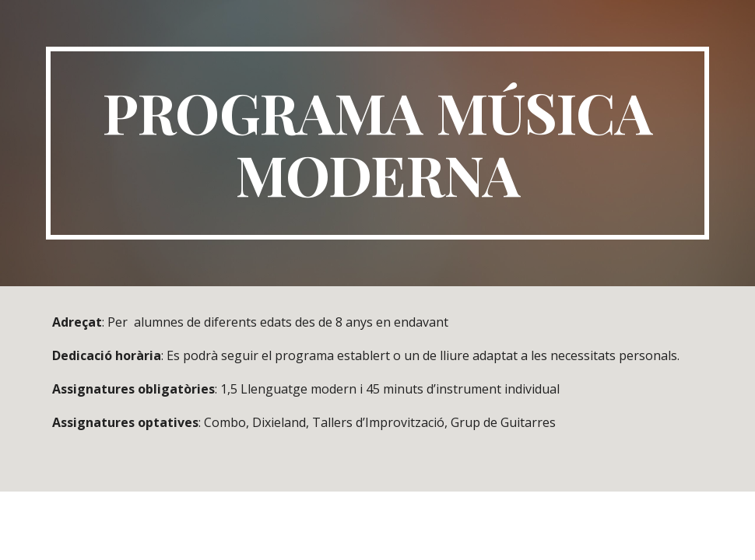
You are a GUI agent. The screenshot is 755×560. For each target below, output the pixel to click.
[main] (377, 143)
